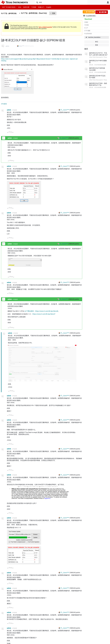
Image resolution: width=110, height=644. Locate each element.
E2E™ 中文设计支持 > (9, 7)
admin (7, 46)
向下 (13, 133)
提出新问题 (103, 12)
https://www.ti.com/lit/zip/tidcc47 (44, 314)
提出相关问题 (89, 12)
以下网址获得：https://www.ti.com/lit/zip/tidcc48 (41, 311)
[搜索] (61, 2)
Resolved (88, 19)
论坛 (19, 7)
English (46, 7)
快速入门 (39, 7)
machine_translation (94, 37)
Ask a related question (45, 27)
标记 (97, 42)
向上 (8, 133)
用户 (108, 2)
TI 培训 (32, 7)
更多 (55, 13)
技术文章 (25, 7)
